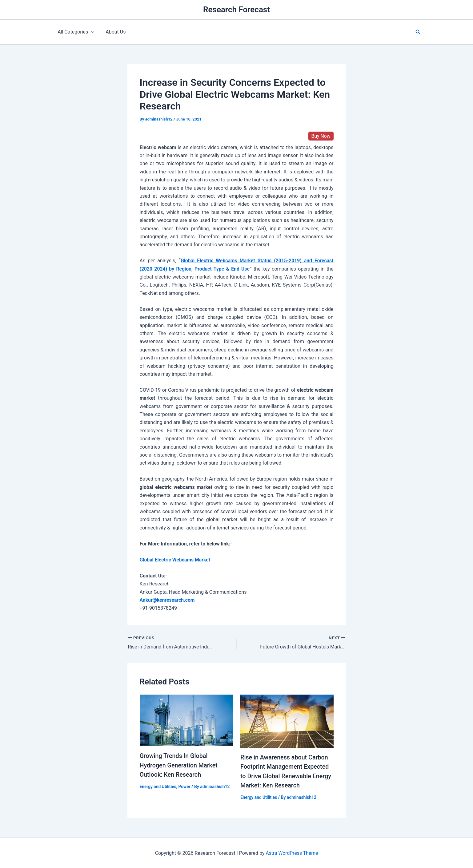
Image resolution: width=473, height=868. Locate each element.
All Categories (75, 32)
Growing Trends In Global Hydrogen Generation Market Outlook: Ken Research (179, 765)
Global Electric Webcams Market (176, 560)
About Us (113, 32)
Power (185, 786)
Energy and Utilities (158, 786)
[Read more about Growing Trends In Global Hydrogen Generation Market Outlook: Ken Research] (186, 720)
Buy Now (321, 136)
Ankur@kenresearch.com (168, 600)
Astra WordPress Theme (292, 852)
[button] (418, 32)
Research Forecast (236, 10)
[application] (90, 32)
